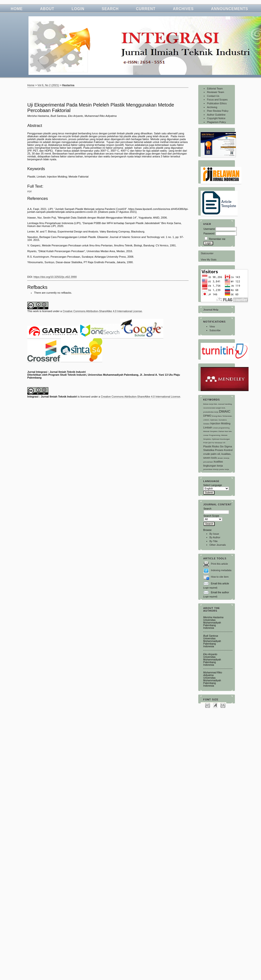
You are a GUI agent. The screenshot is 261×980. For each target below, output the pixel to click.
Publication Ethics (217, 104)
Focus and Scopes (217, 100)
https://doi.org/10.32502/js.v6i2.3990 (55, 277)
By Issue (214, 534)
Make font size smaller (208, 705)
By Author (215, 538)
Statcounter (207, 253)
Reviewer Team (215, 92)
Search (110, 9)
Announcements (230, 9)
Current (146, 9)
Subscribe (215, 330)
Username (209, 229)
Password (209, 234)
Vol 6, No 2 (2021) (48, 85)
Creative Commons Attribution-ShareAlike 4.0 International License (102, 311)
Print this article (219, 564)
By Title (214, 541)
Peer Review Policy (218, 111)
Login (78, 9)
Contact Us (213, 96)
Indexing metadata (221, 570)
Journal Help (211, 310)
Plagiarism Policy (216, 122)
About (47, 9)
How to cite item (220, 577)
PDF (30, 191)
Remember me (217, 239)
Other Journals (218, 545)
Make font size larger (223, 705)
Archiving (212, 107)
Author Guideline (216, 115)
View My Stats (209, 260)
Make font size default (215, 705)
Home (17, 9)
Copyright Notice (216, 118)
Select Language (213, 485)
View (212, 327)
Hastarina (68, 85)
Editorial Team (215, 89)
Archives (183, 9)
